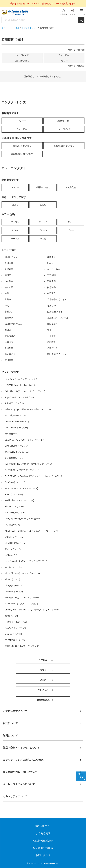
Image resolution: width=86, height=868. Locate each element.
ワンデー (22, 121)
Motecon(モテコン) (14, 592)
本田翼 (8, 330)
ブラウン (15, 222)
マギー (50, 330)
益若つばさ (10, 336)
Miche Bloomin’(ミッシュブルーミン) (22, 573)
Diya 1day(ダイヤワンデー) (18, 446)
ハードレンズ (64, 129)
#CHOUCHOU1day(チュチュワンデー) (23, 646)
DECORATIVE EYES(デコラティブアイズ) (25, 440)
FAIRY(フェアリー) (14, 494)
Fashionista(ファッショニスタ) (19, 500)
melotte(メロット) (13, 567)
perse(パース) (11, 616)
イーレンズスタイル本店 (18, 12)
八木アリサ (53, 348)
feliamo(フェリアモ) (14, 506)
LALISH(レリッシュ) (14, 537)
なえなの (51, 306)
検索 (81, 20)
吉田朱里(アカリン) (56, 354)
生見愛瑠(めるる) (55, 312)
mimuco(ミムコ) (12, 579)
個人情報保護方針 (43, 841)
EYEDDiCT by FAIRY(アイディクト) (22, 470)
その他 (43, 239)
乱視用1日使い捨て (22, 146)
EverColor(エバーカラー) (16, 482)
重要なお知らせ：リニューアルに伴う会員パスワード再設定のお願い (43, 4)
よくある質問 (43, 833)
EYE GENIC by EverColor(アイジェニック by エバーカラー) (33, 476)
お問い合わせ (43, 855)
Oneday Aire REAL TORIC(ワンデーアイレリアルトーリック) (34, 610)
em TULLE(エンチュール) (17, 452)
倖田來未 (9, 275)
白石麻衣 (51, 293)
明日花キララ (11, 257)
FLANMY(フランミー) (15, 513)
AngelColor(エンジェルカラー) (19, 397)
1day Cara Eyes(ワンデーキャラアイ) (23, 379)
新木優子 (51, 257)
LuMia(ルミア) (11, 555)
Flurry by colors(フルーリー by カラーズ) (24, 519)
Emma (50, 263)
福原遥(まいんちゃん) (58, 318)
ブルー (71, 230)
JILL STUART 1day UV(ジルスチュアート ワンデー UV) (31, 531)
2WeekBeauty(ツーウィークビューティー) (25, 391)
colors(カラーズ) (12, 434)
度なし (43, 205)
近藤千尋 (51, 281)
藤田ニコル (53, 324)
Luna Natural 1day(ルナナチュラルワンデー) (26, 561)
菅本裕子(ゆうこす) (56, 299)
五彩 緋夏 (52, 275)
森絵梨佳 (9, 348)
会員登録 (64, 14)
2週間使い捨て (64, 121)
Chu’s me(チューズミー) (16, 428)
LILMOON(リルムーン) (15, 543)
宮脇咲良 (51, 342)
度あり (15, 205)
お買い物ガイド (43, 826)
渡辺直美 (9, 360)
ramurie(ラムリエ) (13, 634)
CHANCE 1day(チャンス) (17, 422)
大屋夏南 (9, 269)
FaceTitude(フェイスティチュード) (21, 488)
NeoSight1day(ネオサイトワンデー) (22, 597)
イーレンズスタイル (10, 28)
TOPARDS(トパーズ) (15, 640)
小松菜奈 (9, 281)
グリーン (43, 230)
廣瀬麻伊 (9, 318)
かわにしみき (54, 269)
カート (73, 14)
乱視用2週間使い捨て (64, 146)
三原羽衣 (9, 342)
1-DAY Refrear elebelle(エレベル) (20, 385)
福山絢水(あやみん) (14, 324)
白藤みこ (9, 299)
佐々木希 (9, 287)
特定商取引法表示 (43, 848)
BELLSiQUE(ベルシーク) (16, 415)
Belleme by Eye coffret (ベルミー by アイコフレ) (28, 409)
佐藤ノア (9, 293)
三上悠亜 (51, 336)
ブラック (43, 222)
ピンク (15, 230)
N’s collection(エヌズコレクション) (21, 604)
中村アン (9, 312)
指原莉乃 (51, 287)
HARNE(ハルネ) (12, 525)
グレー (71, 222)
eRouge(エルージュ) (14, 458)
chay (7, 306)
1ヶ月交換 (22, 129)
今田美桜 (9, 263)
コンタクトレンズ (30, 28)
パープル (15, 239)
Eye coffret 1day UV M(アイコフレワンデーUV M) (28, 464)
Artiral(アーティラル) (15, 403)
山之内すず (10, 354)
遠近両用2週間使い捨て (22, 154)
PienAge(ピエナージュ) (16, 622)
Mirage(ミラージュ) (14, 585)
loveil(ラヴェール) (13, 549)
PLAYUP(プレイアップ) (16, 628)
